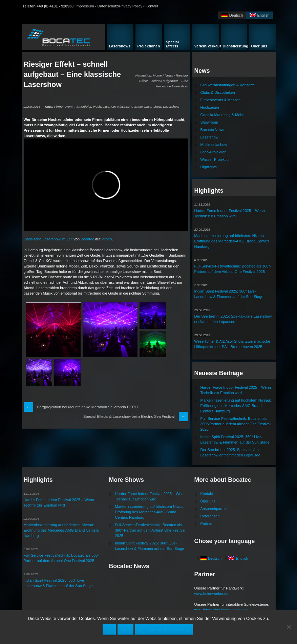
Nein (125, 629)
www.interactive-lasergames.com (222, 610)
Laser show (153, 106)
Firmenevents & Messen (221, 100)
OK (109, 629)
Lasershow (171, 106)
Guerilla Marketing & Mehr (222, 115)
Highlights (209, 167)
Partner (207, 523)
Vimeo (107, 239)
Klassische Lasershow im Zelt (48, 239)
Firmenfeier (83, 106)
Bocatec (87, 239)
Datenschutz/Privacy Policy (120, 6)
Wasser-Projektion (216, 159)
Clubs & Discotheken (218, 92)
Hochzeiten (210, 107)
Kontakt (152, 6)
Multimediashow (214, 145)
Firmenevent (63, 106)
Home (157, 75)
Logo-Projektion (214, 152)
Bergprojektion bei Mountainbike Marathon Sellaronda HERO (88, 407)
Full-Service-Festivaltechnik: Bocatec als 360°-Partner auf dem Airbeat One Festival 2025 (236, 424)
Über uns (208, 501)
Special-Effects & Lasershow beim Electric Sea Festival (129, 416)
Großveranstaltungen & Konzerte (228, 85)
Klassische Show (130, 106)
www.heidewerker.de (211, 594)
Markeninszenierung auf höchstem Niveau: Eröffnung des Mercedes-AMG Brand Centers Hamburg (232, 241)
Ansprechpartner (214, 509)
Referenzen (210, 516)
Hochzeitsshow (104, 106)
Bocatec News (212, 130)
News (169, 75)
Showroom (209, 122)
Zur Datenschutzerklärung (164, 629)
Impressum (85, 6)
